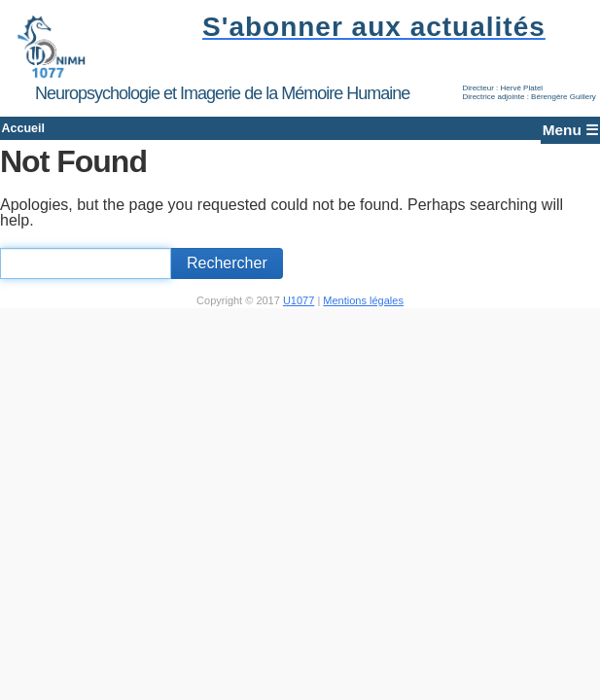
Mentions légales (363, 313)
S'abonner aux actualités (368, 27)
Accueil (53, 135)
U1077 (299, 313)
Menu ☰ (545, 135)
